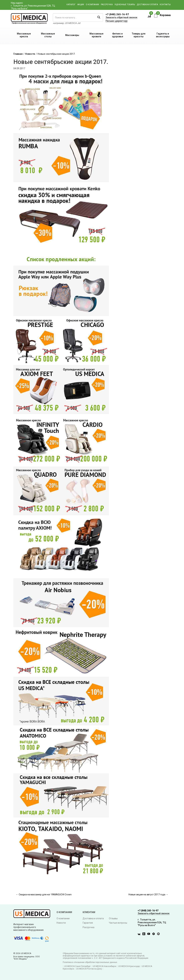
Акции (81, 5)
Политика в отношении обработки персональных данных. (90, 962)
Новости (30, 54)
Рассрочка (107, 5)
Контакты (165, 5)
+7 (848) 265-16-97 (117, 14)
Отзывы (113, 918)
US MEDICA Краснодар (129, 966)
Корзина (162, 15)
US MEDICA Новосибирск (104, 966)
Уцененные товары (125, 5)
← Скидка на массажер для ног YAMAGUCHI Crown (44, 894)
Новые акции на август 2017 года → (148, 894)
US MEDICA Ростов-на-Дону (89, 969)
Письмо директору (117, 21)
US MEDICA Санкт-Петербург (77, 966)
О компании (92, 5)
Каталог (71, 5)
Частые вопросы (118, 923)
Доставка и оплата (147, 5)
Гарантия (88, 923)
